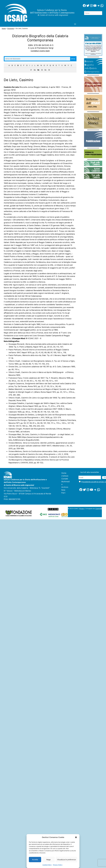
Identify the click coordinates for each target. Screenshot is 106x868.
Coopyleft (99, 509)
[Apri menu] (75, 24)
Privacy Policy (58, 865)
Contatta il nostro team (40, 51)
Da (35, 70)
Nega (49, 860)
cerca (73, 59)
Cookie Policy (47, 865)
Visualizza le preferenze (67, 860)
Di (42, 70)
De (38, 70)
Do (45, 70)
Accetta (35, 860)
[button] (76, 837)
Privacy (82, 509)
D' (31, 70)
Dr (49, 70)
